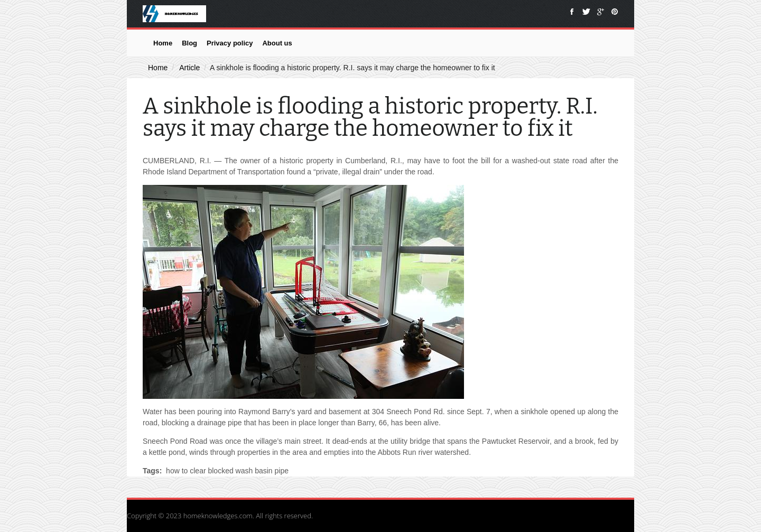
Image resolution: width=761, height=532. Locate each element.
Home (163, 43)
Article (189, 68)
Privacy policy (230, 43)
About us (277, 43)
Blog (189, 43)
